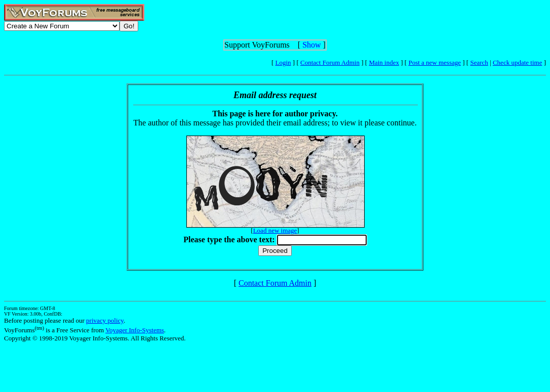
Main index (384, 62)
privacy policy (105, 320)
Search (479, 62)
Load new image (275, 230)
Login (283, 62)
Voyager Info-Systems (135, 330)
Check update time (517, 62)
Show (311, 45)
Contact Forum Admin (330, 62)
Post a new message (435, 62)
